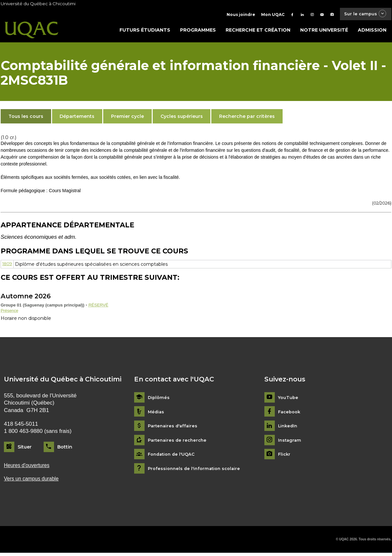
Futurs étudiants (145, 32)
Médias (156, 414)
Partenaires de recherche (179, 442)
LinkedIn (289, 428)
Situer (25, 449)
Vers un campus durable (34, 482)
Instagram (290, 442)
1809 (8, 265)
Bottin (65, 449)
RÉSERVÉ (99, 307)
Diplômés (159, 400)
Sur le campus (363, 14)
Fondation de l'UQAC (173, 456)
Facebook (290, 414)
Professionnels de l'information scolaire (196, 471)
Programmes (198, 32)
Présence (10, 312)
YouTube (289, 400)
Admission (372, 32)
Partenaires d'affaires (174, 428)
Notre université (324, 32)
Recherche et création (258, 32)
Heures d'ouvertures (29, 468)
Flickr (285, 456)
